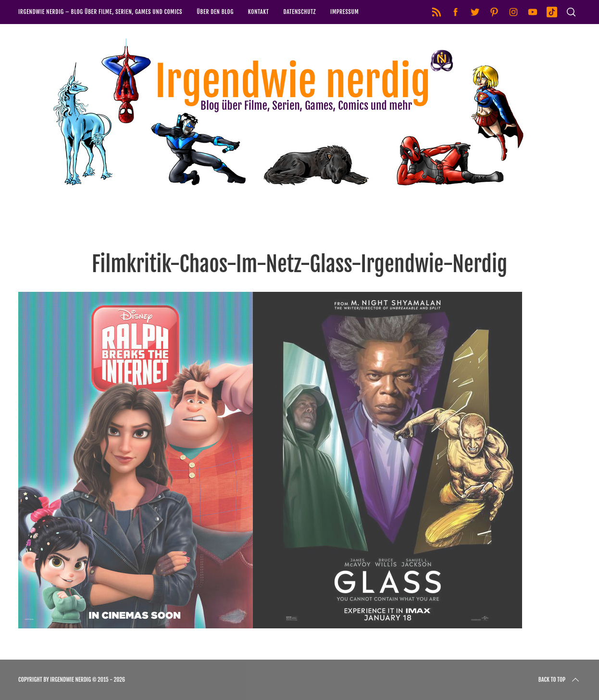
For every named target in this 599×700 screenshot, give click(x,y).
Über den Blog (215, 12)
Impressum (344, 12)
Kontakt (259, 12)
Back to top (560, 680)
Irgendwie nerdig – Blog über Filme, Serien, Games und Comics (100, 12)
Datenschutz (299, 12)
